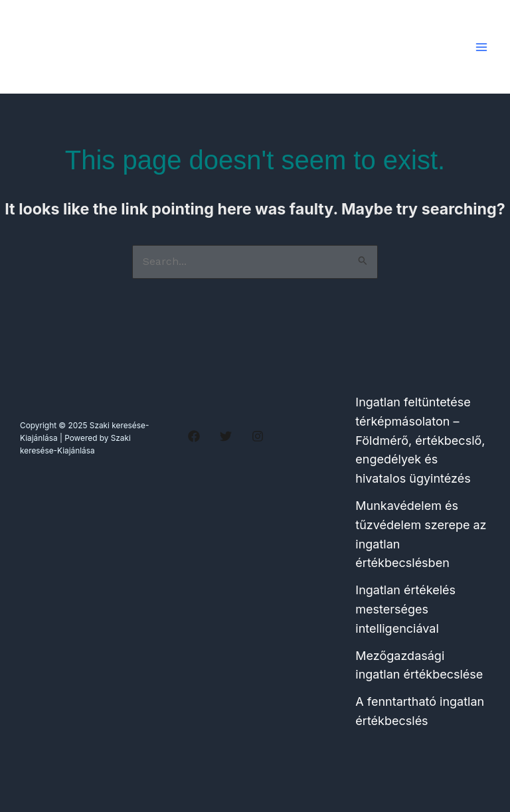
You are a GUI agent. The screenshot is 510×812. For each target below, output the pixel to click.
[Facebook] (194, 436)
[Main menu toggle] (481, 47)
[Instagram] (258, 436)
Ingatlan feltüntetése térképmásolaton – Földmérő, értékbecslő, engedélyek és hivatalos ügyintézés (420, 440)
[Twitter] (226, 436)
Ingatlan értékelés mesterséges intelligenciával (405, 609)
